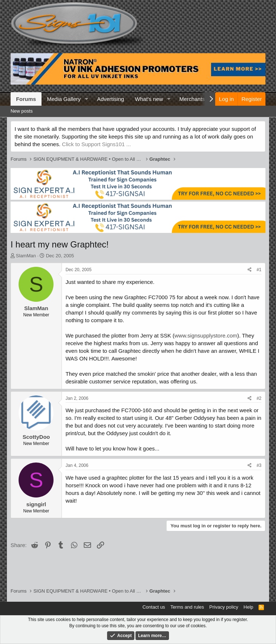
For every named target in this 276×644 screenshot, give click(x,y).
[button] (86, 99)
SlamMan (26, 256)
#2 (259, 398)
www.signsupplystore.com (206, 335)
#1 (259, 270)
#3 (259, 465)
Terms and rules (187, 607)
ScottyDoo (36, 437)
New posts (22, 111)
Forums (26, 99)
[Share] (250, 270)
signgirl (36, 504)
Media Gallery (64, 99)
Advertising (110, 99)
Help (249, 607)
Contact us (154, 607)
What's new (149, 99)
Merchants (192, 99)
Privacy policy (224, 607)
